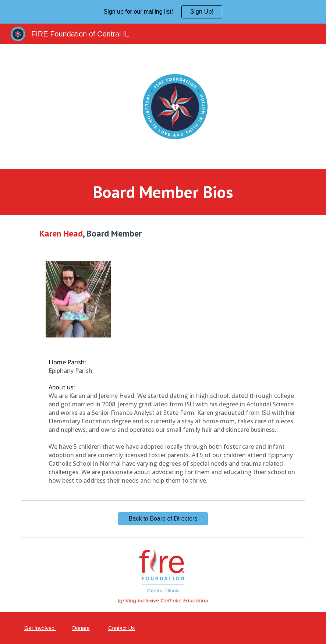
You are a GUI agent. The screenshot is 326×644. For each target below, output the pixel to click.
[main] (163, 192)
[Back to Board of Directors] (163, 519)
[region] (163, 12)
